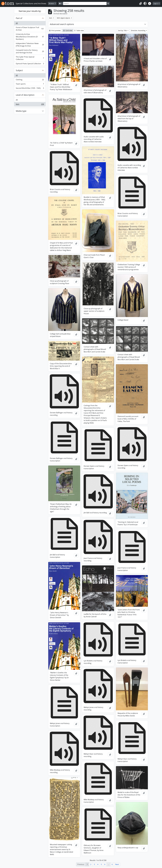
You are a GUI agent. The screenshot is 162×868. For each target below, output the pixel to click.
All (17, 23)
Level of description (25, 95)
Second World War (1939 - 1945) (30, 89)
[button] (141, 4)
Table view (79, 30)
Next (117, 864)
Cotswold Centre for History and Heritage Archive (30, 51)
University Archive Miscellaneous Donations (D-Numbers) (30, 37)
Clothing (30, 80)
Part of (19, 18)
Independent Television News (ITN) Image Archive (30, 45)
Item (30, 105)
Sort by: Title (123, 30)
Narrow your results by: (30, 11)
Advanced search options (62, 24)
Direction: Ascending (138, 30)
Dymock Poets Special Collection (30, 64)
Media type (21, 111)
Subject (19, 70)
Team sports (30, 84)
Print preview (55, 30)
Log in (156, 3)
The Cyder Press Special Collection (30, 58)
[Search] (85, 3)
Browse (52, 3)
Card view (68, 30)
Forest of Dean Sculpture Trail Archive (30, 29)
